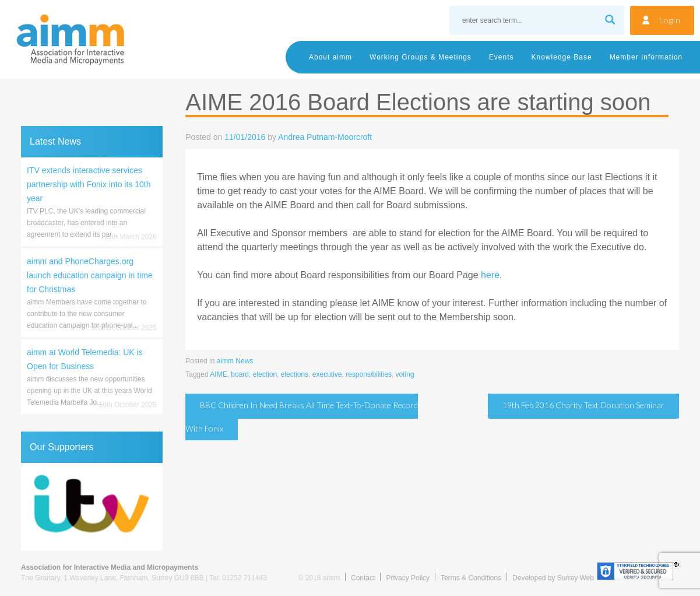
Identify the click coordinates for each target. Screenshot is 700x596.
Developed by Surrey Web (553, 578)
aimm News (235, 361)
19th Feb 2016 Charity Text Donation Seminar (583, 405)
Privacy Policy (408, 578)
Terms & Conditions (471, 578)
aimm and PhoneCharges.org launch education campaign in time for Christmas (90, 275)
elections (295, 374)
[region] (92, 507)
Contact (363, 578)
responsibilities (369, 374)
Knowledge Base (562, 57)
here (490, 275)
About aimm (330, 57)
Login (670, 20)
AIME (218, 374)
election (265, 374)
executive (327, 374)
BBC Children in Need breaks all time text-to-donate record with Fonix (302, 417)
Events (502, 57)
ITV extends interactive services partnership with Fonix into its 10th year (89, 184)
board (240, 374)
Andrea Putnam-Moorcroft (325, 137)
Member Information (646, 57)
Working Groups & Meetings (421, 57)
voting (405, 374)
